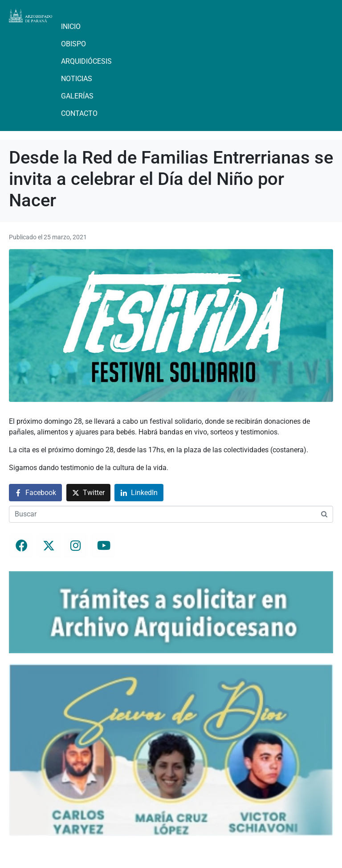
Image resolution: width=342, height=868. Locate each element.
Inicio (71, 27)
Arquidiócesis (86, 61)
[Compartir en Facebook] (35, 493)
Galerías (77, 96)
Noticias (77, 79)
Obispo (73, 44)
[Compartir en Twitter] (88, 493)
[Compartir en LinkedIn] (139, 493)
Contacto (79, 113)
